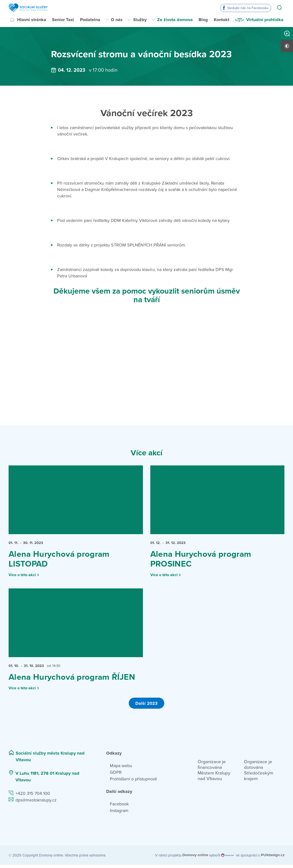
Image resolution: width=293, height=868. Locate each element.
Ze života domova (175, 20)
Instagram (119, 814)
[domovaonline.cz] (195, 858)
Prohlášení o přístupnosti (133, 782)
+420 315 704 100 (33, 797)
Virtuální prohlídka (265, 20)
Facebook (119, 807)
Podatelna (90, 20)
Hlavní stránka (32, 20)
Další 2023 (147, 706)
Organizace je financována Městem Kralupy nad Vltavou (214, 773)
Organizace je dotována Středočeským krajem (259, 773)
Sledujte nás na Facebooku (248, 8)
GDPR (116, 775)
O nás (117, 20)
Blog (203, 20)
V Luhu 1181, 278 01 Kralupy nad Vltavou (47, 780)
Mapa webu (121, 769)
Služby (140, 20)
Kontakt (222, 20)
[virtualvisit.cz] (228, 858)
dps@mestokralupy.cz (36, 803)
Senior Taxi (63, 20)
